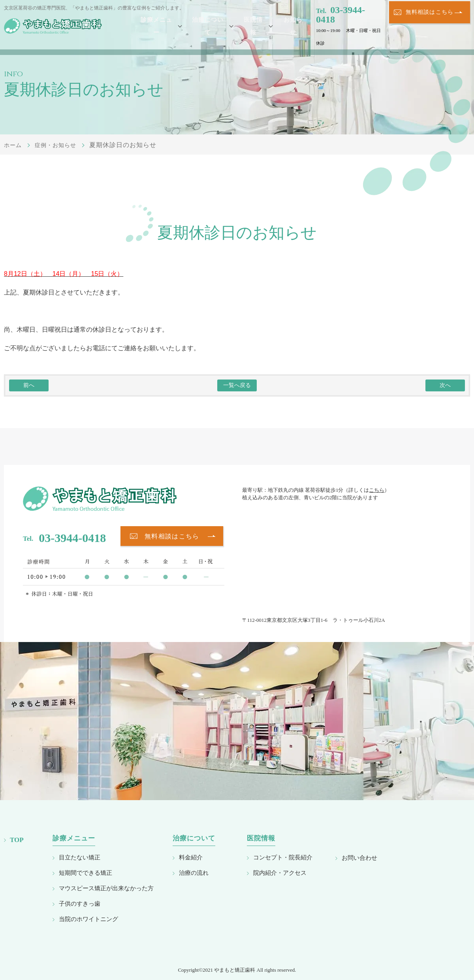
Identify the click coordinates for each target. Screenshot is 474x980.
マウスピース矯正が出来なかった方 (106, 888)
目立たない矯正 (80, 857)
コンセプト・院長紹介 (283, 857)
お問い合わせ (359, 858)
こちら (377, 490)
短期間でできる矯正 (86, 873)
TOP (17, 840)
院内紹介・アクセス (280, 873)
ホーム (14, 145)
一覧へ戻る (237, 385)
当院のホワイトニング (88, 919)
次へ (445, 385)
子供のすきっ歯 (80, 904)
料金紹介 (191, 857)
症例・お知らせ (61, 145)
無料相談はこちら (430, 26)
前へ (29, 385)
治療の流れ (194, 873)
